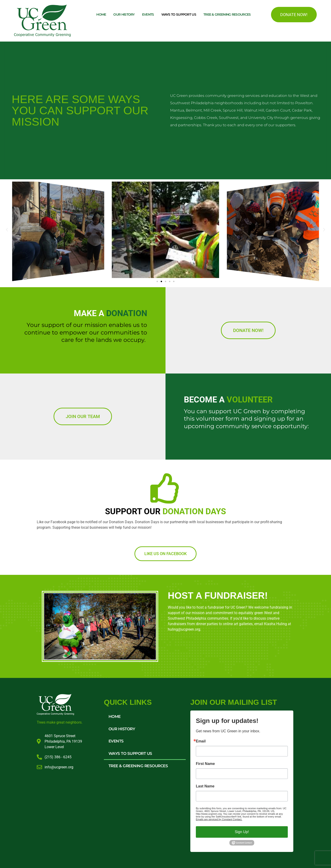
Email (201, 741)
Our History (124, 14)
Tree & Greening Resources (227, 14)
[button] (7, 230)
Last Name (205, 786)
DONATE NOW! (294, 15)
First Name (205, 764)
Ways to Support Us (179, 14)
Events (148, 14)
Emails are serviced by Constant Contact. (219, 819)
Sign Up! (242, 832)
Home (101, 14)
